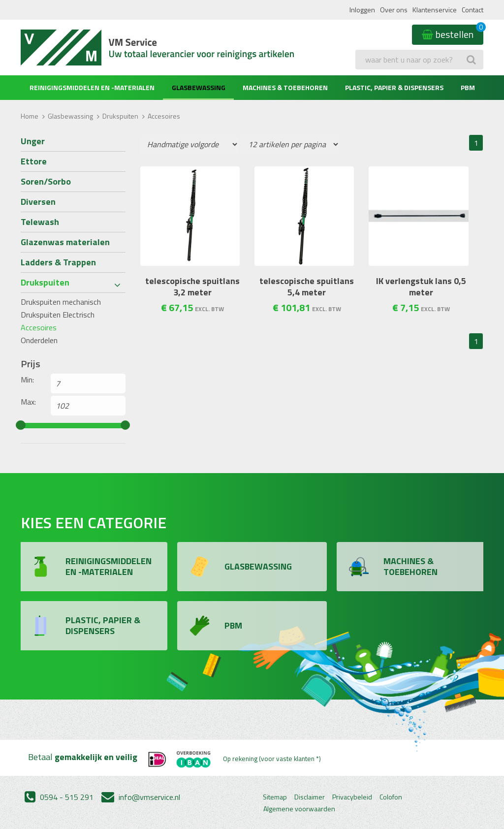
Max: (28, 402)
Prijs (31, 364)
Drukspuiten (120, 116)
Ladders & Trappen (58, 262)
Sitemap (275, 797)
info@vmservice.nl (141, 797)
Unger (33, 141)
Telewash (40, 222)
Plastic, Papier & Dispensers (394, 87)
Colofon (391, 797)
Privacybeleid (352, 797)
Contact (472, 10)
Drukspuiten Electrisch (58, 315)
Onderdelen (39, 340)
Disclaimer (310, 797)
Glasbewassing (199, 87)
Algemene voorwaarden (299, 809)
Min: (27, 380)
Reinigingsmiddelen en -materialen (92, 87)
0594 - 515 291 (59, 797)
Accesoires (39, 327)
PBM (468, 87)
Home (30, 116)
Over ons (394, 10)
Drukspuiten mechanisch (61, 302)
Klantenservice (435, 10)
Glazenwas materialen (65, 242)
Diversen (38, 202)
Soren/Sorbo (46, 181)
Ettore (34, 161)
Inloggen (362, 10)
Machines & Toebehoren (285, 87)
